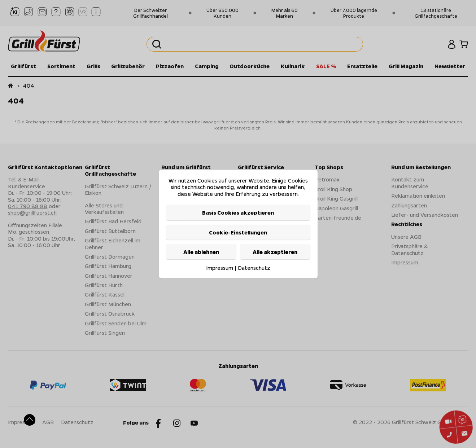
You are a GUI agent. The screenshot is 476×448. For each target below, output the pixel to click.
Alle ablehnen (201, 252)
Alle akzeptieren (275, 252)
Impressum (220, 268)
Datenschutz (254, 268)
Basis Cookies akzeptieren (238, 212)
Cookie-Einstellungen (238, 232)
